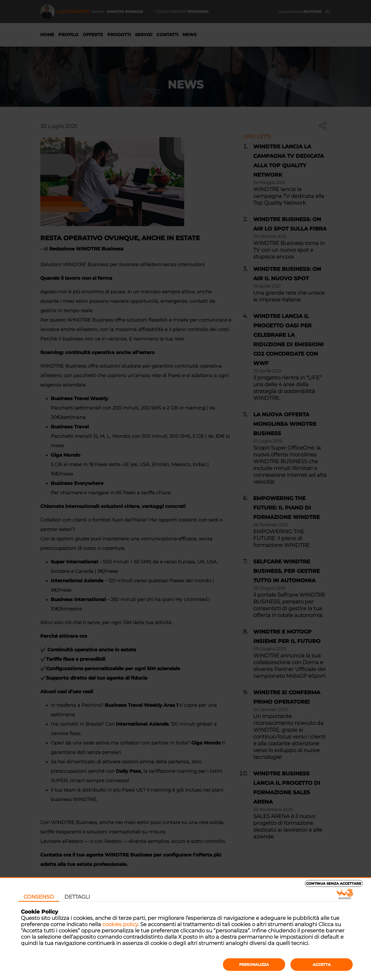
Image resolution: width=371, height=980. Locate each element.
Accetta (322, 965)
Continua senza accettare (334, 883)
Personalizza (254, 965)
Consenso (39, 897)
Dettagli (77, 897)
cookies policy (120, 924)
